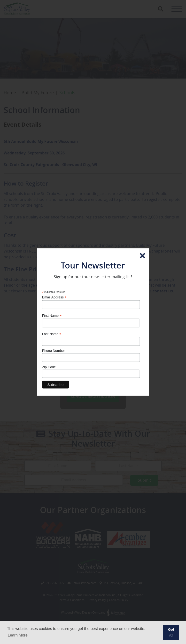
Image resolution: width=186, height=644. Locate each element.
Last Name (52, 334)
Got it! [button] (171, 632)
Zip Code (49, 367)
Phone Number (54, 351)
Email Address (54, 297)
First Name (52, 315)
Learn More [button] (18, 635)
